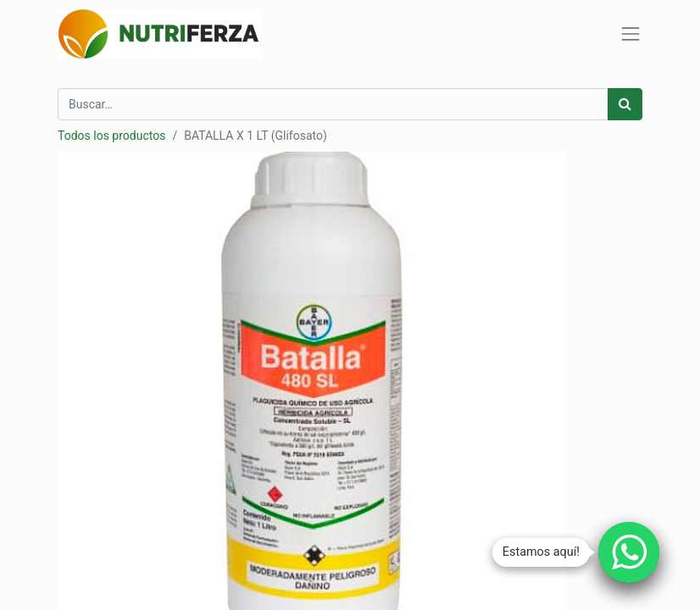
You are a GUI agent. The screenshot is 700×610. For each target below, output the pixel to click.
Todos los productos (111, 136)
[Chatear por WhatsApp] (629, 552)
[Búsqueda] (625, 104)
